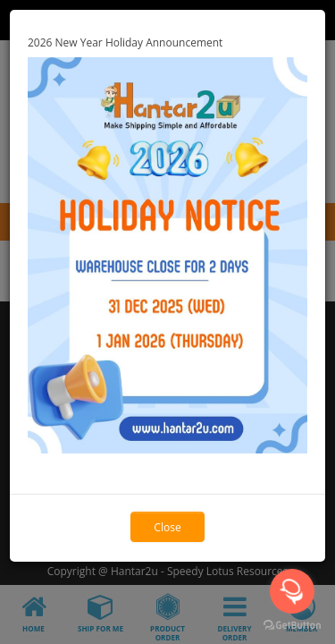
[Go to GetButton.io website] (292, 626)
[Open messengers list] (292, 591)
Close (167, 527)
